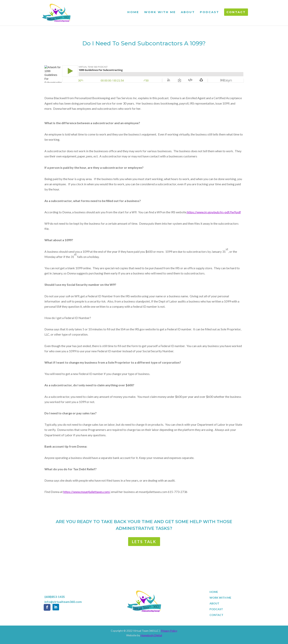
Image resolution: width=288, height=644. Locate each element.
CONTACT (236, 12)
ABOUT (188, 12)
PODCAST (210, 12)
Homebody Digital (151, 635)
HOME (133, 12)
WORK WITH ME (160, 12)
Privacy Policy (169, 631)
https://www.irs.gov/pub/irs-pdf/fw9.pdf (214, 212)
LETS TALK (144, 542)
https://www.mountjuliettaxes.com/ (87, 492)
